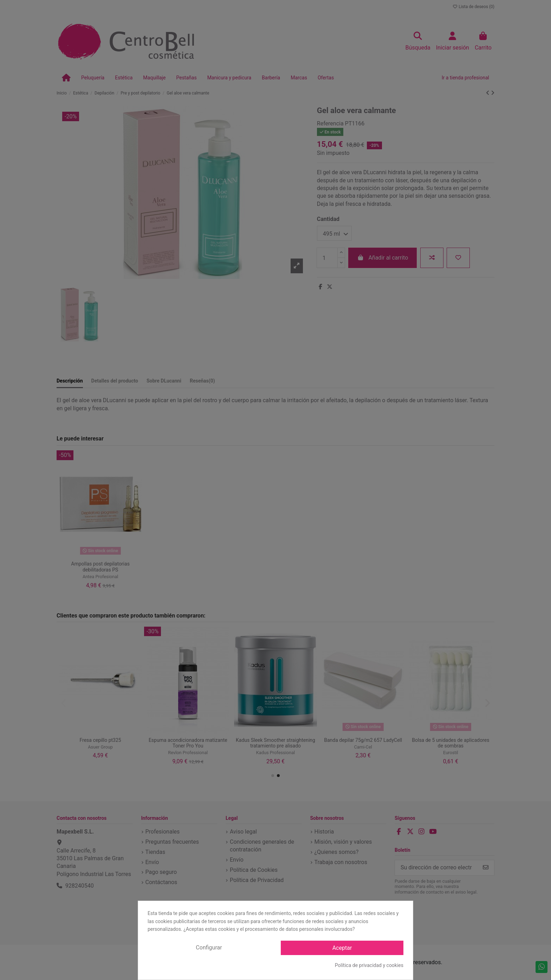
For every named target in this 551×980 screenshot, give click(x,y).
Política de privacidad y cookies (369, 965)
